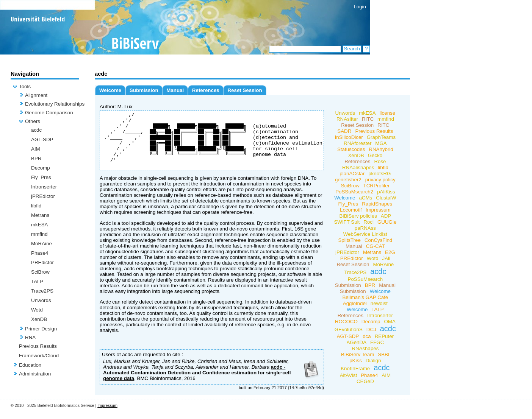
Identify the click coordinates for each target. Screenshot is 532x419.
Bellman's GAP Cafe (365, 297)
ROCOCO (346, 322)
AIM (36, 149)
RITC (368, 119)
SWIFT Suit (347, 222)
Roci (368, 222)
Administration (35, 374)
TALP (37, 281)
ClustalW (386, 198)
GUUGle (387, 222)
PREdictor (42, 262)
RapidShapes (377, 204)
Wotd (37, 310)
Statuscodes (351, 149)
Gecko (375, 155)
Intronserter (44, 187)
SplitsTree (349, 240)
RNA (30, 337)
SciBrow (40, 272)
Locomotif (351, 210)
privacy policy (380, 180)
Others (33, 121)
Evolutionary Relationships (55, 104)
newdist (379, 303)
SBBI (383, 354)
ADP (386, 216)
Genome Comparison (49, 113)
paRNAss (365, 228)
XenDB (39, 319)
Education (30, 365)
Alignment (36, 95)
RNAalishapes (358, 167)
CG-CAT (376, 246)
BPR (36, 158)
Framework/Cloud (39, 356)
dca (367, 336)
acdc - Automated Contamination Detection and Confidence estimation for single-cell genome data (197, 384)
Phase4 (40, 253)
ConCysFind (378, 240)
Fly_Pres (41, 177)
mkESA (39, 225)
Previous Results (38, 346)
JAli (386, 258)
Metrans (40, 215)
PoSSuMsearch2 (354, 192)
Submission (144, 90)
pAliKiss (386, 192)
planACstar (352, 174)
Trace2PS (42, 291)
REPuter (384, 336)
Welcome (110, 90)
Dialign (373, 361)
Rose (380, 161)
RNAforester (358, 143)
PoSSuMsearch (365, 279)
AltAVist (348, 375)
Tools (25, 86)
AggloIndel (355, 303)
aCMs (365, 198)
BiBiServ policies (358, 216)
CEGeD (365, 381)
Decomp (41, 168)
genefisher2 (348, 180)
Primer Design (41, 329)
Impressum (378, 210)
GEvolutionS (349, 329)
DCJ (371, 329)
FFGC (377, 342)
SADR (344, 131)
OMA (390, 322)
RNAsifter (347, 119)
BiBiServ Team (358, 354)
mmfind (39, 234)
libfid (36, 206)
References (206, 90)
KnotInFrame (355, 368)
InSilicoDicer (349, 137)
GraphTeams (381, 137)
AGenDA (356, 342)
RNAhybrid (381, 149)
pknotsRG (379, 174)
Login (360, 7)
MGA (381, 143)
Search (352, 49)
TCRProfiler (376, 186)
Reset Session (245, 90)
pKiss (356, 361)
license (388, 113)
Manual (175, 90)
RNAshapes (365, 348)
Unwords (41, 300)
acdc (36, 130)
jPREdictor (43, 196)
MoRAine (41, 244)
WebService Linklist (365, 234)
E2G (390, 252)
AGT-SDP (42, 139)
